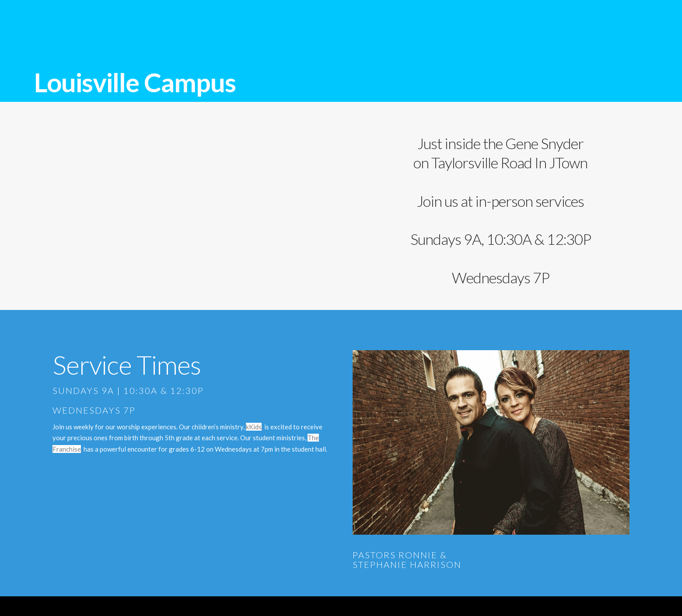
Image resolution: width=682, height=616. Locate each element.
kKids (254, 427)
